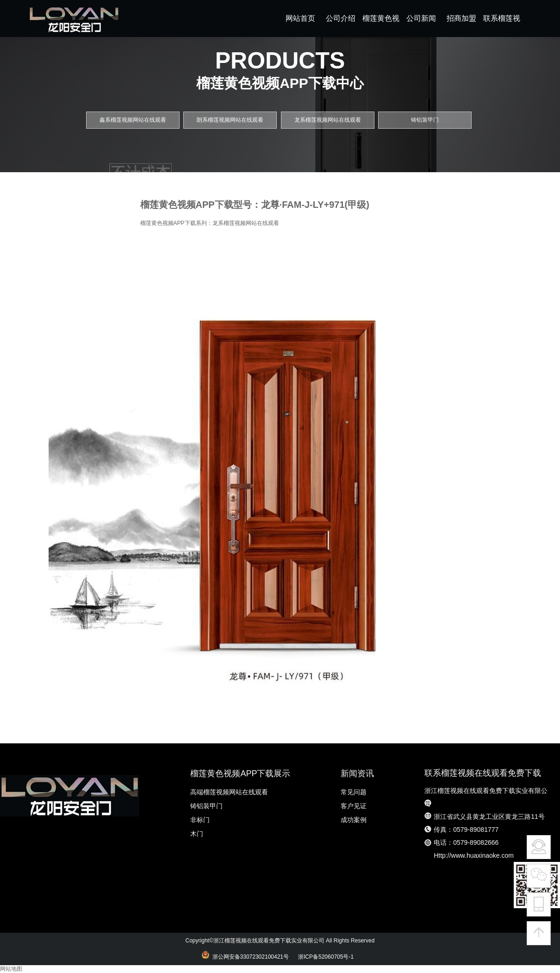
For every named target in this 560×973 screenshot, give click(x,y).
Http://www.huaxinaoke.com (474, 855)
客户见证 (354, 806)
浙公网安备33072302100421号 (249, 957)
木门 (197, 834)
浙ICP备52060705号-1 (328, 957)
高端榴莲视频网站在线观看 (229, 792)
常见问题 (354, 792)
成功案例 (354, 820)
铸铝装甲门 (206, 806)
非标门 (200, 820)
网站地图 (11, 969)
